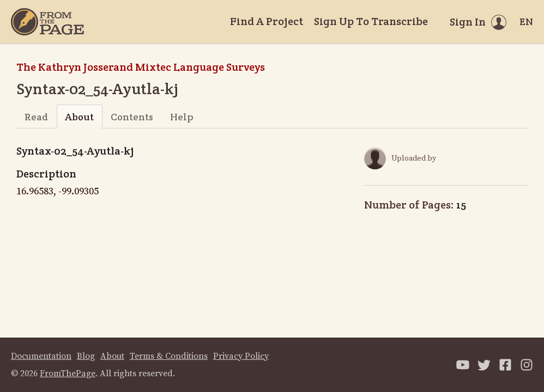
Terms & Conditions (169, 356)
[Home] (47, 22)
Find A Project (267, 21)
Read (36, 117)
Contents (132, 117)
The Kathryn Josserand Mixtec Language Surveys (141, 67)
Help (182, 117)
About (79, 117)
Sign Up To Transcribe (371, 21)
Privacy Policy (241, 356)
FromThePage (68, 373)
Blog (86, 356)
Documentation (41, 356)
